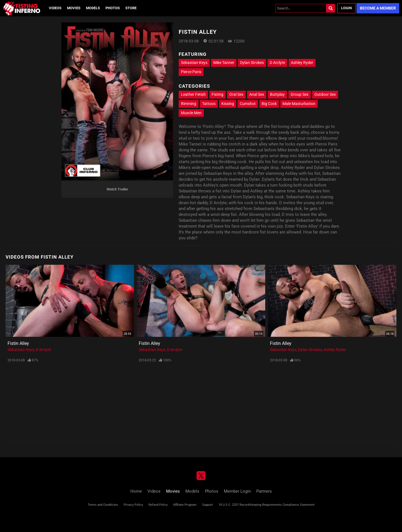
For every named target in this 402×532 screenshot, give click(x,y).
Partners (264, 491)
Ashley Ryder (302, 63)
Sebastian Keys (194, 63)
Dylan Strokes (252, 63)
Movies (74, 8)
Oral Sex (236, 94)
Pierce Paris (191, 72)
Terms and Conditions (103, 505)
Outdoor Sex (325, 94)
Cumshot (248, 104)
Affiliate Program (185, 505)
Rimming (189, 104)
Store (131, 8)
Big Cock (269, 104)
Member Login (237, 491)
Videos (55, 8)
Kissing (228, 104)
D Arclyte (277, 63)
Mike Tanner (224, 63)
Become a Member (378, 8)
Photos (113, 8)
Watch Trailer (117, 189)
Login (346, 8)
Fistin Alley (18, 343)
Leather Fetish (193, 94)
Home (136, 491)
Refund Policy (158, 505)
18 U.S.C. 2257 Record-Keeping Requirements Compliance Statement (267, 505)
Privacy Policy (133, 505)
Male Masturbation (299, 104)
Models (93, 8)
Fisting (217, 94)
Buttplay (277, 94)
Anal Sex (257, 94)
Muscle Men (191, 113)
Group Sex (300, 94)
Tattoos (209, 104)
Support (208, 505)
